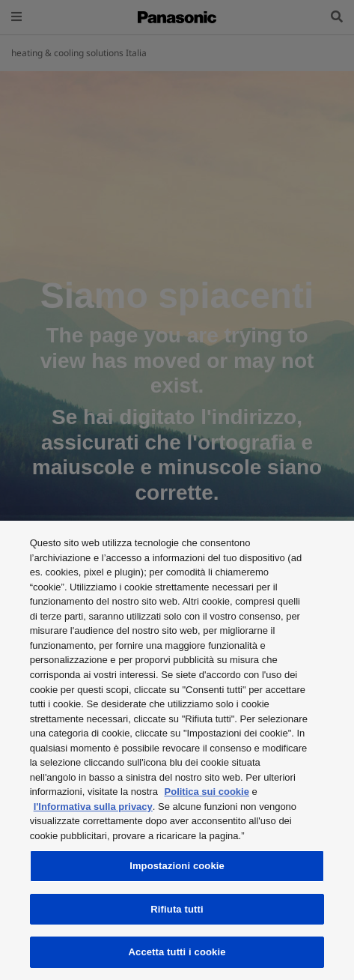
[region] (177, 750)
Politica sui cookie (207, 792)
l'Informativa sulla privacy (93, 807)
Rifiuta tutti (177, 909)
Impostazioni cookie (177, 866)
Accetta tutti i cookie (177, 952)
